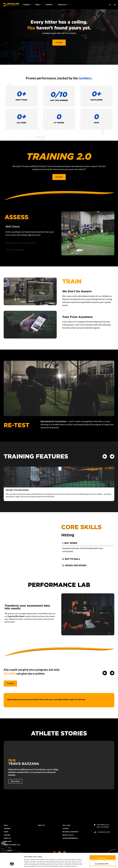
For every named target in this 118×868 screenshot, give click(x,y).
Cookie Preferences (70, 838)
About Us (7, 838)
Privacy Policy (68, 835)
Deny (102, 857)
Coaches (50, 5)
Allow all (102, 846)
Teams (6, 832)
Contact (66, 829)
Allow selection (102, 851)
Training (27, 5)
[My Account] (115, 5)
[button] (110, 5)
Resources (63, 5)
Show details (97, 864)
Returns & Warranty (70, 832)
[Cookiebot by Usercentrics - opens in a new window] (12, 864)
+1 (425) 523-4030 (103, 832)
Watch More (15, 781)
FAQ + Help (66, 825)
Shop (38, 5)
